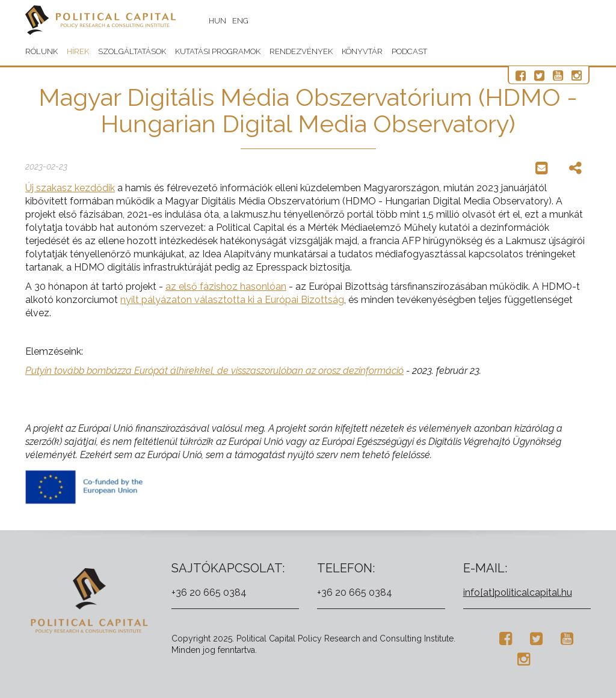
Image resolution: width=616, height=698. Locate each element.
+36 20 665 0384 (209, 592)
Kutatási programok (218, 51)
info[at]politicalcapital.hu (518, 592)
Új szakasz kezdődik (70, 188)
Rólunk (42, 51)
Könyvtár (362, 51)
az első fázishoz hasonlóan (226, 286)
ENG (240, 21)
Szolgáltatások (132, 51)
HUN (217, 21)
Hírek (78, 51)
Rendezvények (301, 51)
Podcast (409, 51)
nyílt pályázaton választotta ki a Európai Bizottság (232, 300)
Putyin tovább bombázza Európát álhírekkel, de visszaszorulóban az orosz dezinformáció (214, 371)
